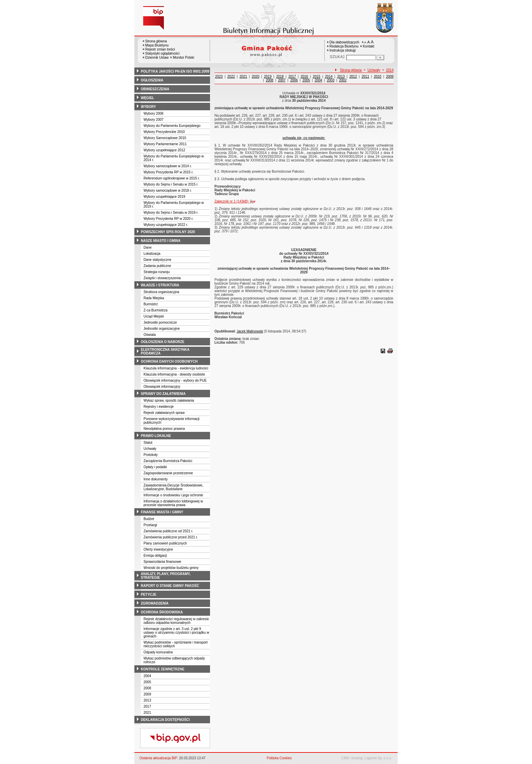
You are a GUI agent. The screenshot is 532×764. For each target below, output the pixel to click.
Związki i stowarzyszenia (162, 278)
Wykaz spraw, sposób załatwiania (169, 400)
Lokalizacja (152, 254)
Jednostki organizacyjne (162, 329)
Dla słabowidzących (344, 42)
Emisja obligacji (155, 556)
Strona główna (156, 41)
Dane (148, 247)
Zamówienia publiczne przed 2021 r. (171, 537)
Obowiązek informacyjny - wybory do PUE (175, 380)
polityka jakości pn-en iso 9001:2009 (175, 71)
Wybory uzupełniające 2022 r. (166, 225)
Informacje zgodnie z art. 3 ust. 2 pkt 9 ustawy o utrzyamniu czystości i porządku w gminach (176, 633)
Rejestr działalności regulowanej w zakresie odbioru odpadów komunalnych (176, 621)
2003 (330, 80)
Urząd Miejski (154, 316)
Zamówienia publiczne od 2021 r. (168, 531)
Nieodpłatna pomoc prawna (164, 429)
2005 (147, 682)
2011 (365, 77)
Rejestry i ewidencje (159, 407)
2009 (147, 694)
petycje (149, 595)
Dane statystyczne (157, 260)
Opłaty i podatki (155, 467)
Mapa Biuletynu (157, 45)
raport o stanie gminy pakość (170, 586)
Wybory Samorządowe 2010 (165, 138)
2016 (304, 77)
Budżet (149, 519)
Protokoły (151, 455)
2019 (268, 77)
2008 (147, 688)
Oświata (150, 335)
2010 (378, 77)
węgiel (147, 98)
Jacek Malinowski (250, 331)
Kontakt (368, 46)
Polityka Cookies (279, 758)
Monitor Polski (183, 58)
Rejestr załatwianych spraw (164, 413)
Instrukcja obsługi (343, 50)
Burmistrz (151, 304)
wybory (148, 107)
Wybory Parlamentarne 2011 (165, 144)
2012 (353, 77)
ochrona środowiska (162, 612)
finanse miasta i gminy (162, 512)
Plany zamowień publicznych (165, 543)
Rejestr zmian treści (160, 49)
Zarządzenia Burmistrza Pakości (168, 461)
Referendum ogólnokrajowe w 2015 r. (172, 178)
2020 (255, 77)
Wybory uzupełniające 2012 (164, 150)
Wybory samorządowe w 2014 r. (168, 166)
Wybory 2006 (154, 113)
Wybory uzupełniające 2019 (164, 197)
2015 (317, 77)
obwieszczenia (155, 89)
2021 (147, 713)
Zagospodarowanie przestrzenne (168, 473)
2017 (147, 706)
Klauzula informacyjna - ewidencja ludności (176, 368)
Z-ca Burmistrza (156, 310)
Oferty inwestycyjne (158, 549)
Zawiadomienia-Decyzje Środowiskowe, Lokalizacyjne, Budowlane (173, 487)
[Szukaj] (380, 58)
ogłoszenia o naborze (163, 342)
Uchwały (150, 449)
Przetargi (150, 525)
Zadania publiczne (157, 266)
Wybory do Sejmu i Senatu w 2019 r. (171, 213)
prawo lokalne (156, 436)
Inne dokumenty (156, 479)
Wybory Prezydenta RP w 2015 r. (168, 172)
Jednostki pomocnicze (160, 322)
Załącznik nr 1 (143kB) (236, 201)
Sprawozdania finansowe (162, 562)
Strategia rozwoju (157, 272)
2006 (294, 80)
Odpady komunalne (158, 652)
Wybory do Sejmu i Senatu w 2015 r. (171, 184)
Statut (148, 443)
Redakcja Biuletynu (344, 46)
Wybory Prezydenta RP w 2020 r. (168, 219)
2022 (231, 77)
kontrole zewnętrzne (163, 669)
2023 (219, 77)
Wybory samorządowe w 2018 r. (168, 190)
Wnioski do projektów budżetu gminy (171, 568)
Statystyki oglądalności (162, 53)
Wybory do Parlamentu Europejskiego (172, 126)
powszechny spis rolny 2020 (168, 232)
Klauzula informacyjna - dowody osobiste (174, 374)
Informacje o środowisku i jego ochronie (173, 495)
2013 (147, 700)
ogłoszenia (152, 80)
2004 (147, 676)
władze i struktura (160, 285)
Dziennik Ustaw (157, 58)
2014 (390, 70)
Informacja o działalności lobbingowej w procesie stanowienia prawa (173, 503)
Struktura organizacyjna (161, 292)
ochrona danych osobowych (169, 361)
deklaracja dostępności (165, 720)
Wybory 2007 (154, 120)
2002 (343, 80)
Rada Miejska (154, 298)
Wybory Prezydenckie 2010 (164, 132)
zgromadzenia (155, 603)
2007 (282, 80)
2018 (280, 77)
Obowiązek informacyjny (162, 387)
